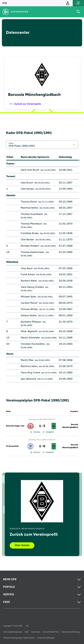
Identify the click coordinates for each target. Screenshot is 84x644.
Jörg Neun (27, 268)
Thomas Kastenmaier (33, 252)
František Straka (30, 233)
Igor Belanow (28, 379)
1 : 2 (42, 426)
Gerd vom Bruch (30, 170)
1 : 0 (42, 446)
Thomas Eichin (29, 202)
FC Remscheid (12, 446)
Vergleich (48, 432)
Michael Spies (28, 297)
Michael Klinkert (30, 246)
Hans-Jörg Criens (30, 373)
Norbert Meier (29, 281)
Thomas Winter (29, 309)
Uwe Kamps (27, 189)
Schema (35, 432)
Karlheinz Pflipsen (31, 322)
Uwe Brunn (27, 183)
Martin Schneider (30, 338)
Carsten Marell (29, 303)
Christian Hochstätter (33, 344)
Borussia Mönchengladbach (70, 426)
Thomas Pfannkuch (31, 224)
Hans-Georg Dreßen (32, 287)
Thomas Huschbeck (32, 214)
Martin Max (27, 360)
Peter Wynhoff (29, 331)
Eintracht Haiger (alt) (15, 426)
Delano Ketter (29, 315)
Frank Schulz (28, 274)
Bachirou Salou (29, 366)
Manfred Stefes (29, 208)
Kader (11, 143)
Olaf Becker (27, 240)
